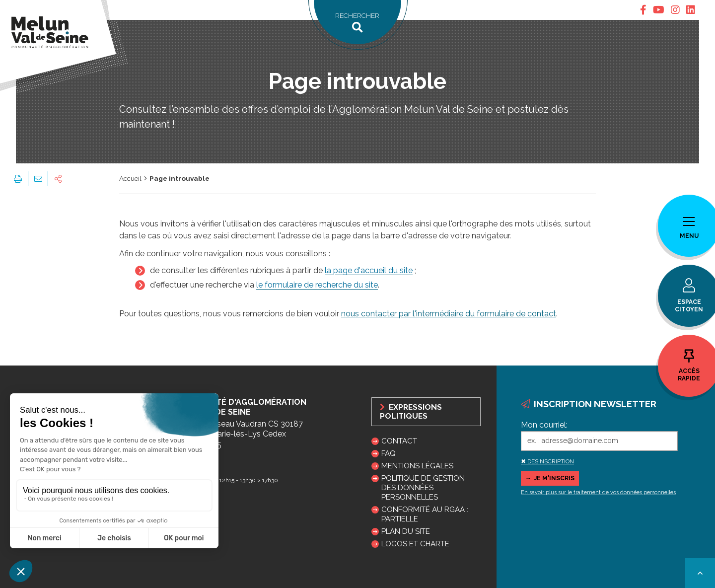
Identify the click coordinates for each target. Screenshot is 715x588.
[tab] (643, 10)
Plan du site (406, 531)
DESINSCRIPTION (551, 461)
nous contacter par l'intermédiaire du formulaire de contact (449, 314)
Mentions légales (417, 466)
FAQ (389, 453)
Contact (399, 441)
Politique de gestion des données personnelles (423, 488)
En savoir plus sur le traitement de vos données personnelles (598, 492)
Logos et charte (415, 544)
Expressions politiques (411, 412)
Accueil (130, 178)
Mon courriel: (544, 425)
